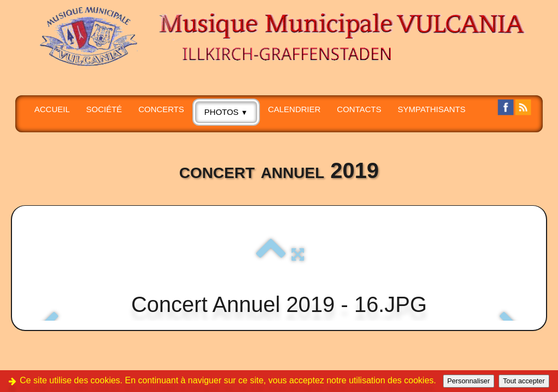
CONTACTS (359, 109)
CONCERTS (161, 109)
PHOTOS (226, 112)
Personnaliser (469, 381)
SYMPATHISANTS (432, 109)
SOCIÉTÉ (104, 109)
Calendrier (295, 109)
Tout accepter (524, 381)
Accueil (52, 109)
